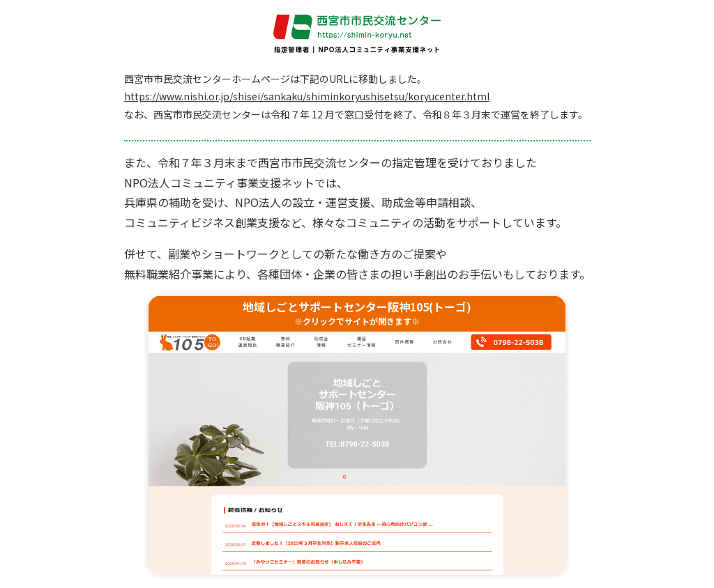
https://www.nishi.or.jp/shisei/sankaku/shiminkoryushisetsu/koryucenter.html (307, 96)
